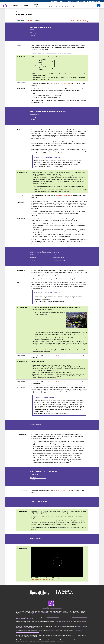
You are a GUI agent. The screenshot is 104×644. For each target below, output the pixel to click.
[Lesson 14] (65, 6)
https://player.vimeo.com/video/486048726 (43, 580)
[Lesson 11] (57, 6)
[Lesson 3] (39, 6)
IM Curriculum (54, 1)
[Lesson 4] (41, 6)
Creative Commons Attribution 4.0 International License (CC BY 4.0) (49, 612)
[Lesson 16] (71, 6)
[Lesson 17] (73, 6)
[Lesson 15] (68, 6)
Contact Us (70, 1)
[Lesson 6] (45, 6)
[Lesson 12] (59, 6)
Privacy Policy (46, 608)
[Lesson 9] (52, 6)
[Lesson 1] (35, 6)
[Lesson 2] (37, 6)
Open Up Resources (63, 622)
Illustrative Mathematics (53, 617)
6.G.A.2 (33, 35)
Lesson (30, 21)
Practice (37, 21)
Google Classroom (80, 1)
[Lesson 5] (43, 6)
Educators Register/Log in (94, 1)
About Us (63, 1)
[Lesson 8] (49, 6)
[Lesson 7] (47, 6)
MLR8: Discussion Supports (60, 260)
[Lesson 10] (54, 6)
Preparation (21, 21)
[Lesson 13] (62, 6)
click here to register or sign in (64, 83)
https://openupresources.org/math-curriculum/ (28, 614)
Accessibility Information (56, 608)
